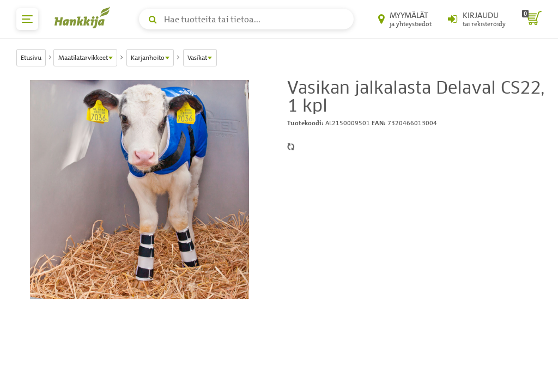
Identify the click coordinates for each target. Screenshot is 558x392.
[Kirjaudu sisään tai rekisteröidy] (477, 19)
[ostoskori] (532, 19)
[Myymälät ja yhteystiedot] (405, 19)
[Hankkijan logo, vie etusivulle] (84, 17)
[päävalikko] (27, 19)
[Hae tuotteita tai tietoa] (246, 19)
